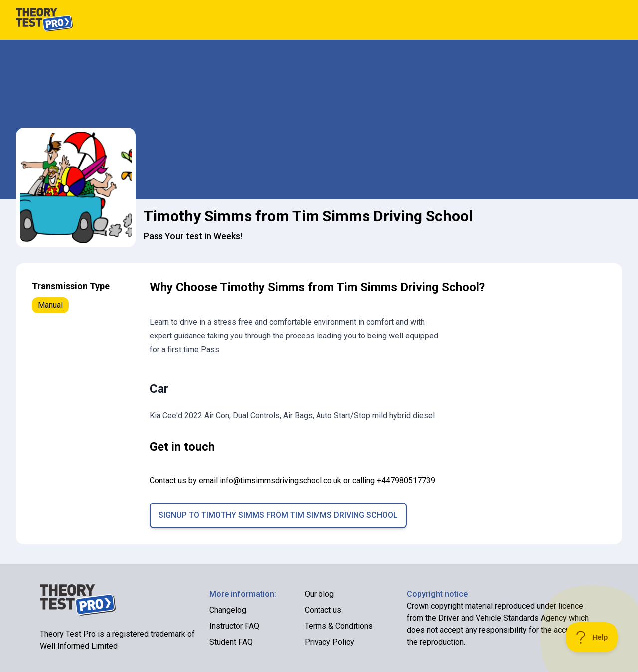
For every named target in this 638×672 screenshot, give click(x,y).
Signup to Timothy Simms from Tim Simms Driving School (278, 515)
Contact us (323, 610)
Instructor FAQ (234, 626)
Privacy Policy (329, 642)
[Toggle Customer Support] (592, 637)
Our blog (319, 594)
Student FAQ (231, 642)
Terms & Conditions (339, 626)
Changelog (228, 610)
